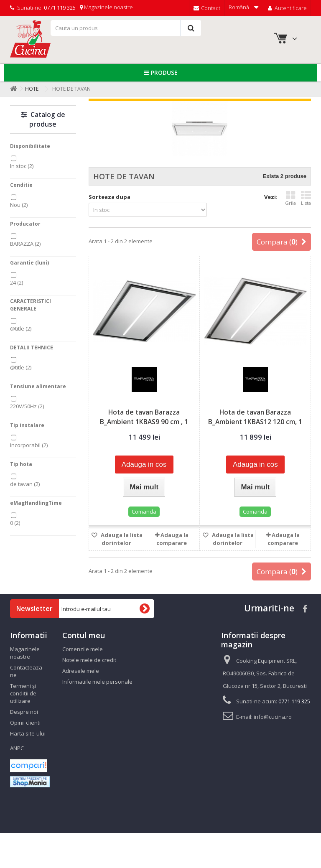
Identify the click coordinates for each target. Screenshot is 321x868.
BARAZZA (25, 244)
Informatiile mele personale (97, 682)
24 (17, 283)
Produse (164, 73)
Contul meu (84, 635)
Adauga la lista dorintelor (121, 539)
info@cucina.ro (273, 717)
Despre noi (24, 712)
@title (21, 328)
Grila (290, 198)
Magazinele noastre (106, 7)
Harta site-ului (28, 733)
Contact (207, 8)
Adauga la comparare (172, 539)
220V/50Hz (27, 406)
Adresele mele (81, 671)
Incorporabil (29, 445)
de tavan (25, 484)
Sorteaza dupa (110, 197)
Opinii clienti (25, 723)
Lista (306, 198)
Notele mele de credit (89, 660)
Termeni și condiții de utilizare (23, 693)
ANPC (17, 748)
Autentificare (287, 8)
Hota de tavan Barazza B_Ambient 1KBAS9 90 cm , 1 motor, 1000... (144, 422)
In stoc (22, 166)
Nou (19, 205)
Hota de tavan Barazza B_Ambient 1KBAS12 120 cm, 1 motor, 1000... (255, 422)
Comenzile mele (83, 649)
